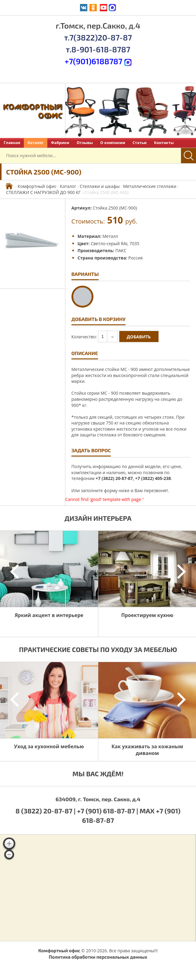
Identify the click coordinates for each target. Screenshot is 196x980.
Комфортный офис (37, 186)
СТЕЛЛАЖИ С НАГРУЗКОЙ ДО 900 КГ (43, 192)
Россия (135, 258)
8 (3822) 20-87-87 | (46, 811)
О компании (113, 143)
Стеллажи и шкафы (100, 186)
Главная (12, 143)
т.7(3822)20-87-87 (98, 37)
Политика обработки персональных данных (98, 957)
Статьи (140, 143)
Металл (110, 236)
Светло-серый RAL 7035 (115, 243)
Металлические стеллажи (150, 186)
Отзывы (85, 143)
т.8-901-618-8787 (98, 49)
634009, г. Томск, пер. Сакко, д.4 (98, 799)
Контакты (164, 143)
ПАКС (121, 250)
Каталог (36, 143)
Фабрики (60, 143)
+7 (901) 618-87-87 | (107, 811)
